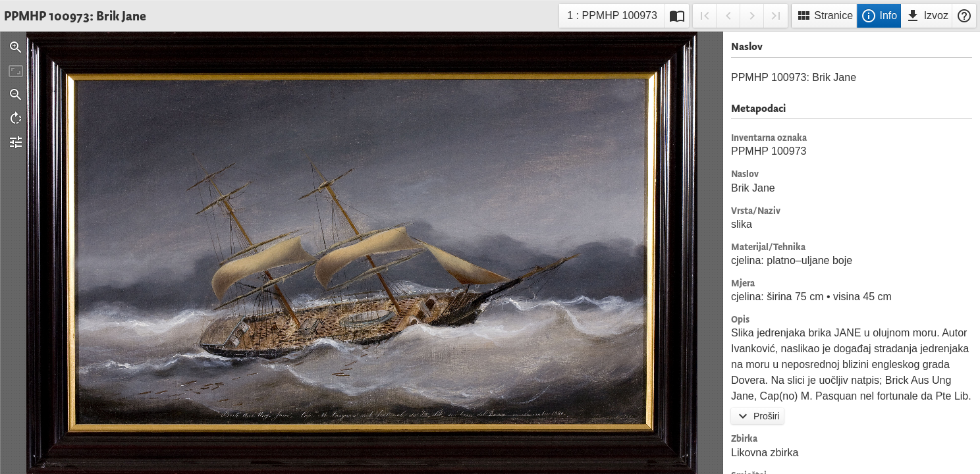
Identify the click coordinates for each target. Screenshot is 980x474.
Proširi (757, 416)
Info (879, 16)
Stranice (824, 16)
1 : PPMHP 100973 (612, 17)
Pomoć (964, 16)
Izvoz (927, 16)
